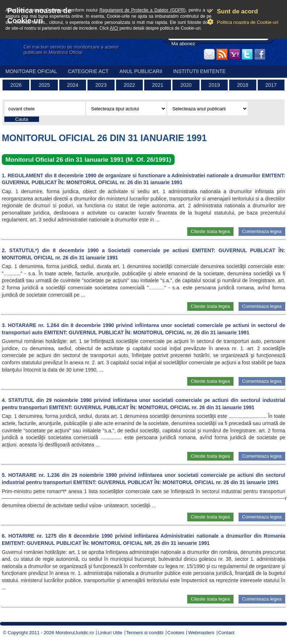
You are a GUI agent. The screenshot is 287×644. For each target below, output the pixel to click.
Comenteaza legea (262, 231)
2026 (16, 85)
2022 (129, 85)
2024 (72, 85)
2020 (186, 85)
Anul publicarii (141, 71)
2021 (158, 85)
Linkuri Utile (110, 633)
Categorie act (88, 71)
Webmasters (201, 633)
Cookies (176, 633)
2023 (101, 85)
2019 (214, 85)
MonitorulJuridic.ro (74, 633)
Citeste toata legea (210, 231)
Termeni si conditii (145, 633)
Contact (226, 633)
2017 (271, 85)
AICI (114, 28)
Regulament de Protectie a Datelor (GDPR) (142, 10)
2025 (44, 85)
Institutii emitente (199, 71)
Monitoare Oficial (31, 71)
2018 (243, 85)
